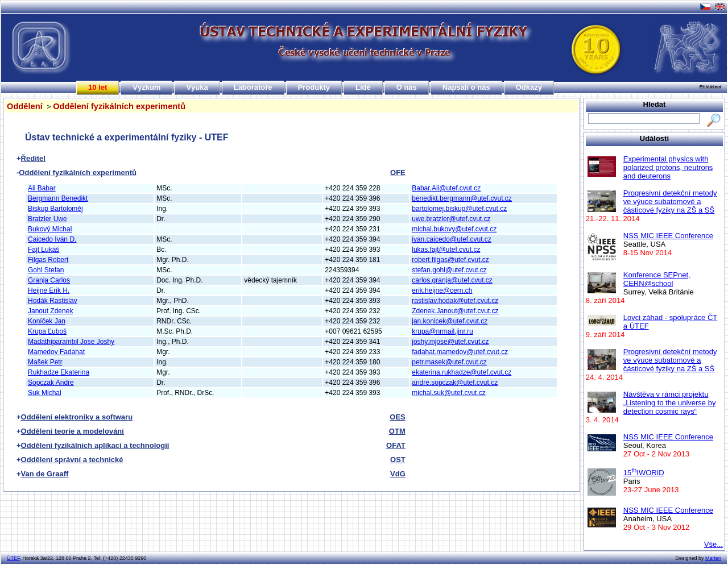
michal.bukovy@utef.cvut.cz (454, 229)
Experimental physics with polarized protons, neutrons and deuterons (668, 167)
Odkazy (529, 87)
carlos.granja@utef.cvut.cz (452, 280)
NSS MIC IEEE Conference (668, 236)
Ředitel (33, 158)
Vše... (713, 544)
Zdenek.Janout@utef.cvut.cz (455, 311)
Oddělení (25, 106)
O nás (407, 87)
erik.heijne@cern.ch (442, 290)
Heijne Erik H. (49, 290)
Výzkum (146, 87)
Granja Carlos (49, 280)
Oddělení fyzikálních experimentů (119, 106)
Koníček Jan (47, 321)
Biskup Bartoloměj (55, 209)
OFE (398, 173)
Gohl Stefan (46, 270)
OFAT (396, 445)
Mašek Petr (45, 362)
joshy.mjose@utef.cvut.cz (450, 342)
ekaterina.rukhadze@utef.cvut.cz (462, 372)
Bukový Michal (50, 229)
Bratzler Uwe (47, 219)
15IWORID (644, 473)
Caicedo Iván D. (52, 239)
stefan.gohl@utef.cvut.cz (449, 270)
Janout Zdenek (50, 311)
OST (398, 460)
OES (397, 417)
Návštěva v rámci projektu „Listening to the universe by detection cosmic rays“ (670, 403)
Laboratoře (253, 87)
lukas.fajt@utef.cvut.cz (446, 250)
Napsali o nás (466, 87)
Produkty (314, 87)
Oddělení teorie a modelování (73, 431)
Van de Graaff (45, 474)
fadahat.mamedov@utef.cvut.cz (460, 352)
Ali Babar (42, 188)
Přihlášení (710, 87)
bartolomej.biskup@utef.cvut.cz (459, 209)
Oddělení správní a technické (72, 460)
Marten (713, 558)
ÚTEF (13, 558)
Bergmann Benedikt (58, 198)
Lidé (363, 87)
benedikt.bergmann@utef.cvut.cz (462, 198)
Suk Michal (45, 393)
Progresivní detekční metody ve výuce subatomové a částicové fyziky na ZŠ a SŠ (670, 202)
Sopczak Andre (51, 383)
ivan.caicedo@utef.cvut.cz (452, 239)
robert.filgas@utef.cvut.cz (450, 260)
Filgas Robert (48, 260)
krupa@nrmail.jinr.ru (442, 331)
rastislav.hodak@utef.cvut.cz (455, 301)
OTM (397, 431)
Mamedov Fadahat (56, 352)
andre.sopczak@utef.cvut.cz (455, 383)
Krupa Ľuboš (47, 331)
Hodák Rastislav (53, 301)
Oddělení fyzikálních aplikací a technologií (95, 445)
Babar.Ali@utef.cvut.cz (446, 188)
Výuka (197, 87)
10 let (98, 87)
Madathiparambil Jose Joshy (71, 342)
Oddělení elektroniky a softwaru (77, 417)
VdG (398, 474)
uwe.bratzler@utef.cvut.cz (451, 219)
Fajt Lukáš (44, 250)
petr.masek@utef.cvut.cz (449, 362)
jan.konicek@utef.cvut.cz (450, 321)
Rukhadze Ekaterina (59, 372)
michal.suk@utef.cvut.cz (449, 393)
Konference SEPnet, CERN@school (657, 279)
